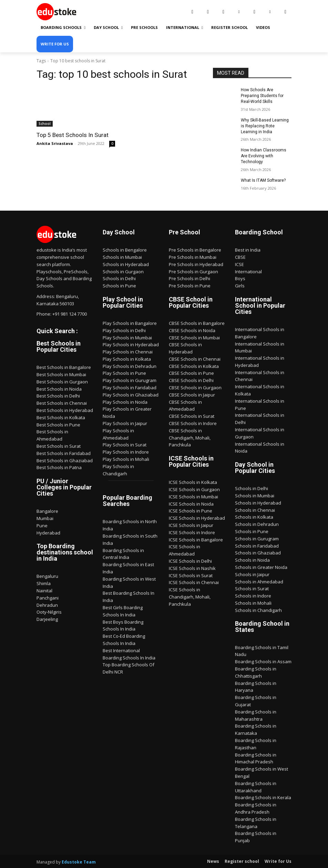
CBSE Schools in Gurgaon (195, 387)
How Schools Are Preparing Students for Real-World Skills (262, 96)
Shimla (44, 583)
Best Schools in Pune (58, 424)
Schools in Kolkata (254, 517)
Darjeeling (47, 619)
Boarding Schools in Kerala (263, 797)
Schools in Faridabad (257, 546)
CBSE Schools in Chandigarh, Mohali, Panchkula (190, 437)
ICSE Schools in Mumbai (193, 496)
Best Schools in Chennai (62, 403)
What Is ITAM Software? (263, 180)
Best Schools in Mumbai (61, 374)
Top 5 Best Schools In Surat (72, 135)
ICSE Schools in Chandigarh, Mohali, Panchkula (190, 596)
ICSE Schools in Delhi (190, 561)
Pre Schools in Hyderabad (196, 264)
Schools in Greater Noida (261, 567)
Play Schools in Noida (125, 402)
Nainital (44, 590)
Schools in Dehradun (257, 524)
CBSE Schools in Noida (192, 330)
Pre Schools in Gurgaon (193, 271)
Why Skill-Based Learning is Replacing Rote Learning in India (265, 126)
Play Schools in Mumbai (127, 337)
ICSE (239, 264)
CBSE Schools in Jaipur (192, 394)
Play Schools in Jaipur (125, 423)
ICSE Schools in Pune (191, 510)
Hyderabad (48, 532)
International (248, 271)
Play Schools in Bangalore (130, 323)
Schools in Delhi (119, 278)
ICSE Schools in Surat (191, 575)
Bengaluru (47, 576)
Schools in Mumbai (122, 257)
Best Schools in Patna (59, 467)
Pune (42, 525)
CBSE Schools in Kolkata (194, 366)
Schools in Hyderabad (126, 264)
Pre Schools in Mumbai (193, 257)
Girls (240, 285)
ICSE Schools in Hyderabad (197, 518)
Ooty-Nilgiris (49, 612)
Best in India (248, 250)
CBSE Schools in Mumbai (194, 337)
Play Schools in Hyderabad (131, 344)
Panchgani (48, 597)
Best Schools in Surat (59, 446)
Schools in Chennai (255, 510)
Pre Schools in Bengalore (195, 250)
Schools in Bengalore (125, 250)
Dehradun (47, 605)
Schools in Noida (252, 560)
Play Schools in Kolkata (127, 359)
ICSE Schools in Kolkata (193, 482)
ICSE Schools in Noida (191, 504)
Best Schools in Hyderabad (65, 410)
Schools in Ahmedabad (259, 581)
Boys (240, 278)
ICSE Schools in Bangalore (196, 539)
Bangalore (47, 511)
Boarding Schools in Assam (263, 661)
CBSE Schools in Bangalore (197, 323)
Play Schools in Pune (124, 373)
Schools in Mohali (253, 603)
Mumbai (45, 518)
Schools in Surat (252, 588)
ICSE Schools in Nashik (192, 568)
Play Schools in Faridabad (130, 387)
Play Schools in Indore (126, 452)
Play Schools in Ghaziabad (131, 394)
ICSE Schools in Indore (192, 532)
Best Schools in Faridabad (64, 453)
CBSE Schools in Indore (193, 423)
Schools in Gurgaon (123, 271)
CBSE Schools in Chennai (195, 359)
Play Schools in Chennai (128, 351)
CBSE (240, 257)
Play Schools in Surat (125, 444)
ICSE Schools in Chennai (194, 582)
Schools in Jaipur (252, 574)
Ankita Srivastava (55, 143)
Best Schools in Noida (59, 389)
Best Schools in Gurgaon (62, 381)
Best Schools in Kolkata (61, 417)
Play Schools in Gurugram (130, 380)
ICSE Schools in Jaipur (191, 525)
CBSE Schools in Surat (192, 416)
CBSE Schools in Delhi (191, 380)
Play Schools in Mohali (126, 459)
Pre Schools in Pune (190, 285)
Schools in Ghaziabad (258, 552)
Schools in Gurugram (257, 538)
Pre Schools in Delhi (189, 278)
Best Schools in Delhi (58, 395)
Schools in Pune (119, 285)
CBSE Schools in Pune (191, 373)
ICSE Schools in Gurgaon (194, 489)
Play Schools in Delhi (124, 330)
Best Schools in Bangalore (64, 367)
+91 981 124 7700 (70, 314)
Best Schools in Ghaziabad (65, 460)
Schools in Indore (253, 595)
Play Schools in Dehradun (130, 366)
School (45, 124)
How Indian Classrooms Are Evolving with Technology (264, 156)
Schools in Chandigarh (258, 610)
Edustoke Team (79, 862)
